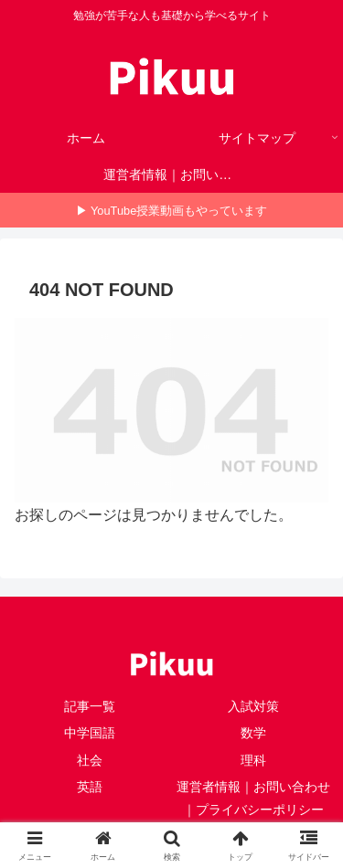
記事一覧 (90, 706)
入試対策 (253, 706)
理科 (253, 760)
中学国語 (90, 733)
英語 (90, 787)
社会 (90, 760)
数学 (253, 733)
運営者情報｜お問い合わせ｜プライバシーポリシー (253, 798)
